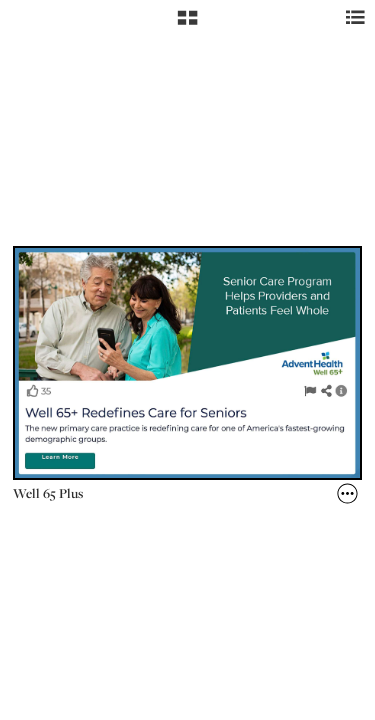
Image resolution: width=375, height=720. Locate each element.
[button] (187, 25)
